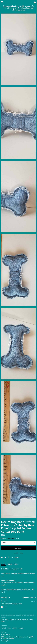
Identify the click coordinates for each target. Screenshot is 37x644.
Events (31, 620)
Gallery (3, 621)
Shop (3, 620)
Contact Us (25, 620)
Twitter (9, 628)
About (7, 620)
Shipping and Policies (15, 620)
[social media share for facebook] (2, 558)
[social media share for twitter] (5, 558)
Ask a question (15, 558)
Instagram (21, 628)
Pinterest (15, 628)
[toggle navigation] (2, 2)
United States (11, 538)
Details (3, 564)
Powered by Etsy (5, 641)
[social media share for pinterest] (9, 558)
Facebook (4, 628)
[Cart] (35, 3)
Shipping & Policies (13, 564)
